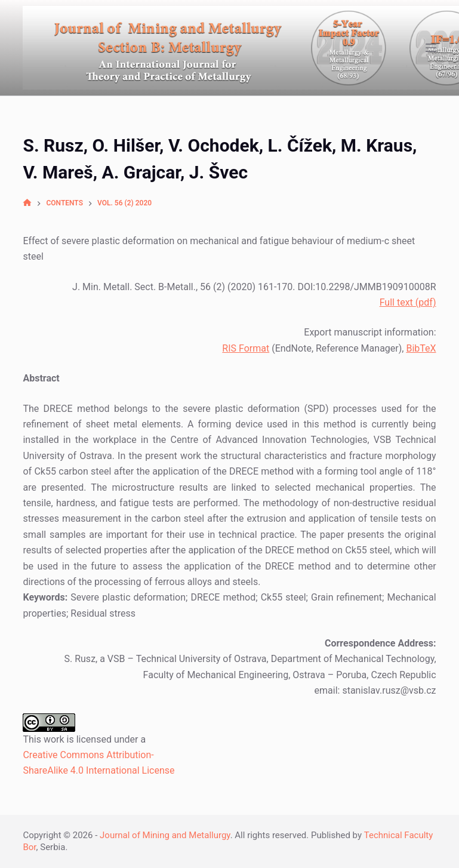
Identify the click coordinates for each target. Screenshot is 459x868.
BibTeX (421, 348)
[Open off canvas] (431, 48)
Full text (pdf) (408, 302)
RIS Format (246, 348)
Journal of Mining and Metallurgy (165, 835)
